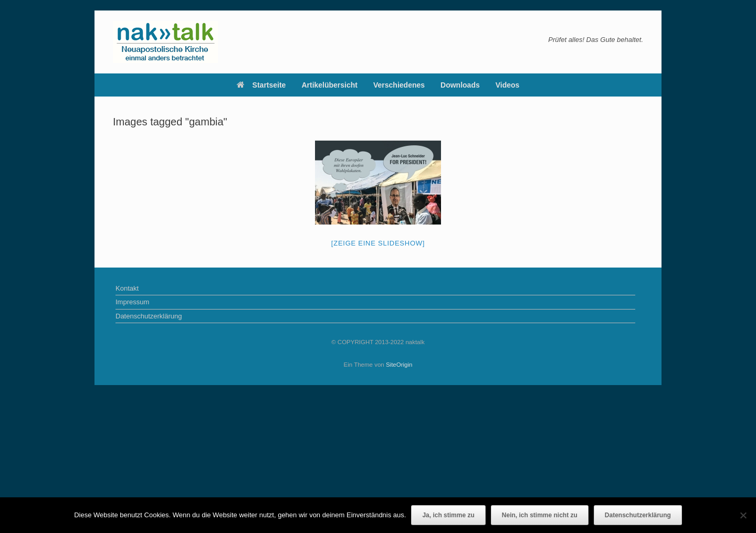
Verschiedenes (399, 85)
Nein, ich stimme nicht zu (540, 515)
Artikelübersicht (329, 85)
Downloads (460, 85)
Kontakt (127, 288)
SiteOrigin (399, 365)
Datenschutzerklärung (149, 316)
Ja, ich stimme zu (448, 515)
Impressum (132, 302)
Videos (508, 85)
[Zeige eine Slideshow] (378, 243)
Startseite (261, 85)
